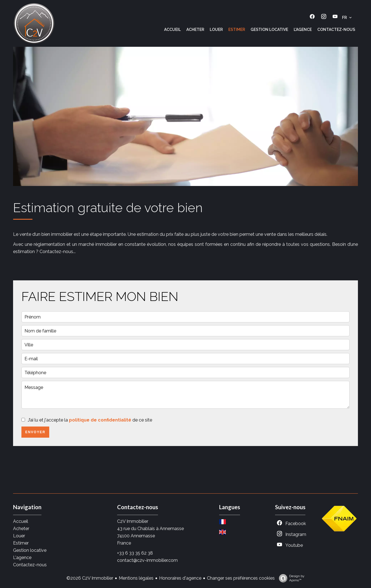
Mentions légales (136, 578)
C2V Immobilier (133, 521)
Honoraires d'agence (180, 578)
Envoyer (35, 432)
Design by (290, 578)
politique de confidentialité (100, 420)
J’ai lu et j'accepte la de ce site (90, 420)
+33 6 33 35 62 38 (135, 553)
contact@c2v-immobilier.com (147, 560)
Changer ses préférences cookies (241, 578)
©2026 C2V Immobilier (90, 578)
